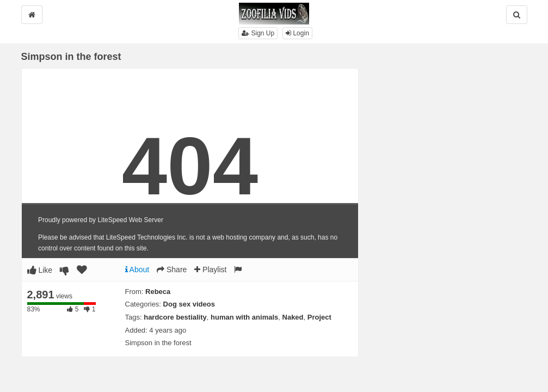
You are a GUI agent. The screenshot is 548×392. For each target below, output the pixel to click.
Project (319, 317)
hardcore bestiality (175, 317)
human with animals (244, 317)
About (137, 269)
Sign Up (258, 33)
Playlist (210, 269)
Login (297, 33)
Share (172, 269)
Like (40, 270)
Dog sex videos (189, 304)
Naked (293, 317)
